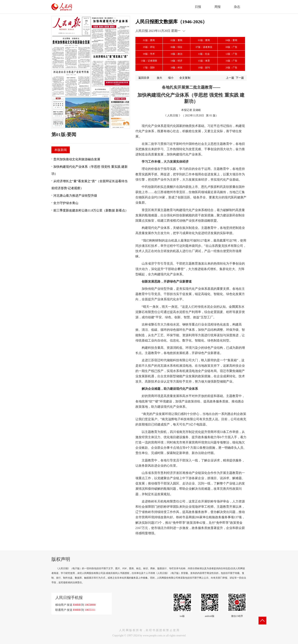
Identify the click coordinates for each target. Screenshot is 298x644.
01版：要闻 (149, 40)
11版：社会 (204, 54)
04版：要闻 (231, 40)
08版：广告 (231, 47)
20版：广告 (231, 68)
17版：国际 (149, 68)
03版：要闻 (204, 40)
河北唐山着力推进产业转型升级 (75, 196)
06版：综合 (176, 47)
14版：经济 (176, 61)
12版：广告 (231, 54)
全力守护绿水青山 (66, 203)
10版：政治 (176, 54)
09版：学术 (149, 54)
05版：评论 (149, 47)
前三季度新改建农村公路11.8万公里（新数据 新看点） (91, 210)
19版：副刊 (204, 68)
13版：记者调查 (149, 61)
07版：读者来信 (204, 47)
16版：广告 (231, 61)
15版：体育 (204, 61)
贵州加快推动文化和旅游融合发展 (77, 159)
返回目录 (144, 78)
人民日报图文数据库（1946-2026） (171, 22)
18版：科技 (176, 68)
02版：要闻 (176, 40)
